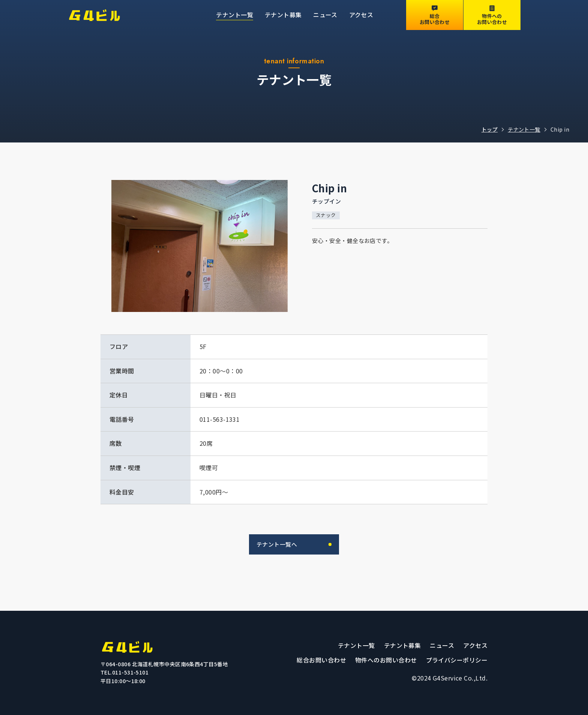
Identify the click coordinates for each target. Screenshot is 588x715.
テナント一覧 (235, 15)
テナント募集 (283, 15)
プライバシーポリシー (457, 660)
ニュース (325, 15)
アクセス (361, 15)
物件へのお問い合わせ (386, 660)
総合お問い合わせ (321, 660)
